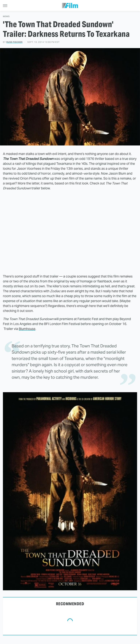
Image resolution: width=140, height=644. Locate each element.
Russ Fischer (14, 42)
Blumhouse (27, 329)
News (6, 16)
